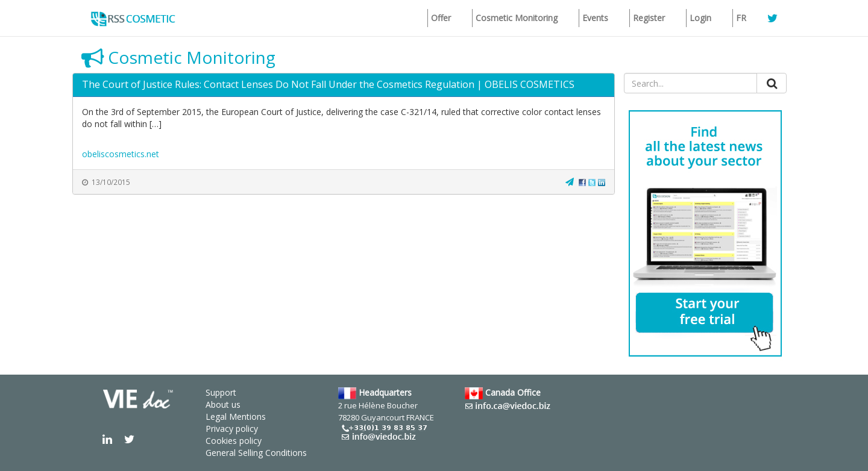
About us (223, 404)
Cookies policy (234, 441)
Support (221, 392)
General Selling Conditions (256, 453)
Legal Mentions (236, 416)
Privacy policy (232, 429)
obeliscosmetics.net (121, 154)
